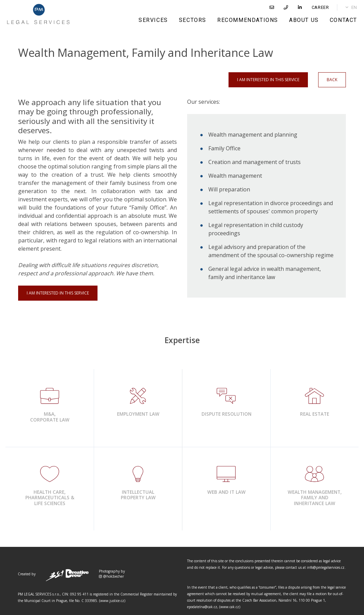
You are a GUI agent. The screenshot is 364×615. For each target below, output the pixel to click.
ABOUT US (304, 20)
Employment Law (138, 414)
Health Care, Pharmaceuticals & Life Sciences (50, 498)
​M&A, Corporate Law (50, 417)
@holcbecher (111, 576)
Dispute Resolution (226, 414)
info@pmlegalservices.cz (326, 567)
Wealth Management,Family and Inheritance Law (315, 498)
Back (332, 80)
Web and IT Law (226, 492)
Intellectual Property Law (138, 495)
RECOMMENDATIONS (248, 20)
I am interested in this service (268, 80)
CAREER (320, 7)
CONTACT (343, 20)
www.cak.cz (230, 607)
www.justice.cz (112, 601)
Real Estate (315, 414)
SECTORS (193, 20)
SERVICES (153, 20)
